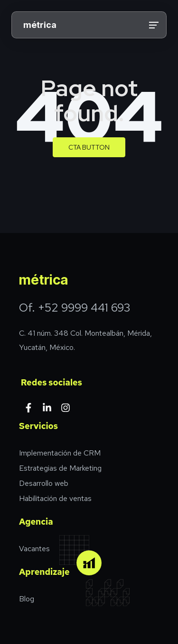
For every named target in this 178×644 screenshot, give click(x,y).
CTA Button (89, 147)
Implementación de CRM (60, 453)
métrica (40, 25)
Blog (27, 599)
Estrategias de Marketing (60, 468)
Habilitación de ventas (55, 498)
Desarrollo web (44, 483)
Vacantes (34, 549)
